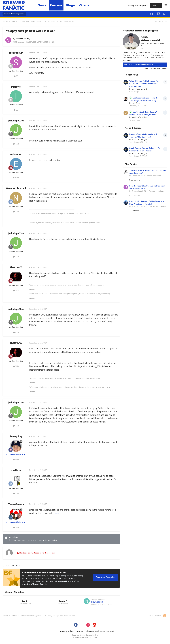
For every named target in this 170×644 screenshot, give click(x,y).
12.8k (16, 460)
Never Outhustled (16, 189)
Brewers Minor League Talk (41, 42)
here (57, 513)
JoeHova (16, 470)
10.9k (16, 178)
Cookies (80, 631)
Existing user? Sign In (138, 6)
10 (16, 76)
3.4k (16, 212)
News (42, 5)
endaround (16, 155)
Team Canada (16, 504)
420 (16, 144)
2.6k (16, 494)
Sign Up (156, 5)
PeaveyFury (16, 436)
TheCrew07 (16, 268)
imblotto (16, 87)
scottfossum (23, 39)
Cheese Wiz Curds (153, 176)
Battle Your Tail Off (158, 207)
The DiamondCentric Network (100, 631)
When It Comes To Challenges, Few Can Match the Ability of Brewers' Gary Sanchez (144, 84)
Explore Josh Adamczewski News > (138, 65)
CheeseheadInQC (139, 191)
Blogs (72, 5)
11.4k (16, 291)
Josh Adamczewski (150, 39)
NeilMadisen (97, 602)
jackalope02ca (16, 121)
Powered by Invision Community (85, 637)
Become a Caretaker (106, 577)
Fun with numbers (156, 191)
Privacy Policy (67, 631)
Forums (57, 5)
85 (16, 110)
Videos (86, 5)
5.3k (16, 527)
